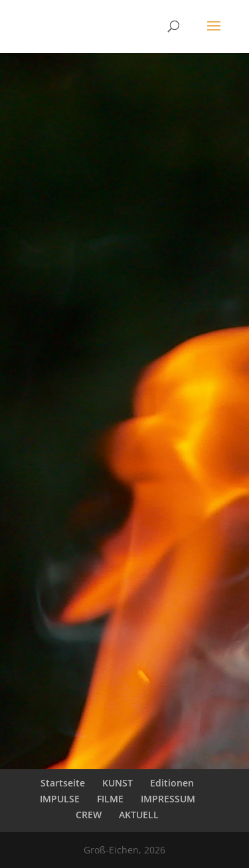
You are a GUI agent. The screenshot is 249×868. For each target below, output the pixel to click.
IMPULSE (60, 799)
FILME (110, 799)
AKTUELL (139, 815)
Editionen (172, 783)
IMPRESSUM (168, 799)
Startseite (63, 783)
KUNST (118, 783)
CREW (89, 815)
